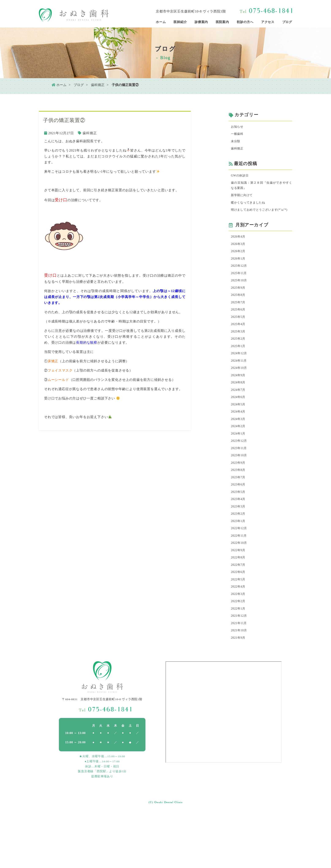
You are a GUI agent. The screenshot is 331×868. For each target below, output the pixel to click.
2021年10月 (240, 684)
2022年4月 (239, 636)
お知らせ (238, 127)
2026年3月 (239, 258)
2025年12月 (240, 282)
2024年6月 (239, 427)
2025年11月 (240, 290)
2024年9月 (239, 403)
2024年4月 (239, 443)
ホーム (59, 85)
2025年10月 (240, 299)
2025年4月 (239, 347)
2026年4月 (239, 250)
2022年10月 (240, 588)
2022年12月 (240, 572)
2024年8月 (239, 411)
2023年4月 (239, 539)
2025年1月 (239, 371)
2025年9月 (239, 307)
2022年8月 (239, 604)
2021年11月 (240, 676)
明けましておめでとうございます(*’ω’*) (262, 220)
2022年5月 (239, 628)
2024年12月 (240, 379)
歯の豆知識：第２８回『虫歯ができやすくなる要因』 (262, 190)
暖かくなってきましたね (250, 209)
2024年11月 (240, 387)
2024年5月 (239, 435)
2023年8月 (239, 507)
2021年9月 (239, 692)
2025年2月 (239, 363)
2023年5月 (239, 531)
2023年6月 (239, 523)
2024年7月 (239, 419)
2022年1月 (239, 660)
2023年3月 (239, 547)
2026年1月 (239, 274)
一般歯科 (238, 135)
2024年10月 (240, 395)
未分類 (236, 143)
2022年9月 (239, 596)
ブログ (79, 85)
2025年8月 (239, 315)
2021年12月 (240, 668)
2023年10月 (240, 491)
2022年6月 (239, 620)
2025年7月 (239, 323)
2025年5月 (239, 339)
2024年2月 (239, 459)
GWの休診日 (241, 179)
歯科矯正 (98, 85)
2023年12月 (240, 475)
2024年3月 (239, 451)
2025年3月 (239, 355)
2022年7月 (239, 612)
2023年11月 (240, 483)
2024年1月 (239, 467)
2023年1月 (239, 564)
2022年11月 (240, 580)
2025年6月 (239, 331)
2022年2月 (239, 652)
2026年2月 (239, 266)
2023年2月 (239, 556)
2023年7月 (239, 515)
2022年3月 (239, 644)
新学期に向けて (243, 201)
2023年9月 (239, 499)
